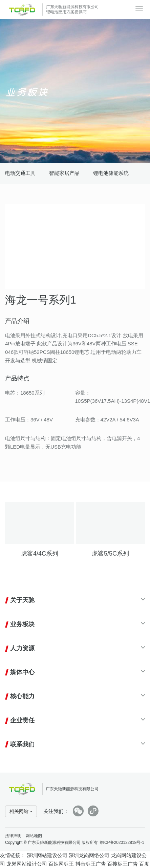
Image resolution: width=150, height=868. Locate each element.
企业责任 (22, 720)
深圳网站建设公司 (47, 855)
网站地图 (34, 836)
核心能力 (22, 696)
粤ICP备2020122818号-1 (122, 843)
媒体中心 (22, 672)
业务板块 (22, 624)
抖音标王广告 (91, 864)
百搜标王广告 (123, 864)
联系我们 (22, 744)
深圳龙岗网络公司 (89, 855)
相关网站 (21, 811)
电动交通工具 (20, 173)
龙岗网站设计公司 (27, 864)
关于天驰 (22, 600)
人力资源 (22, 648)
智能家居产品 (64, 173)
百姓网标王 (61, 864)
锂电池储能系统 (111, 173)
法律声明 (13, 836)
